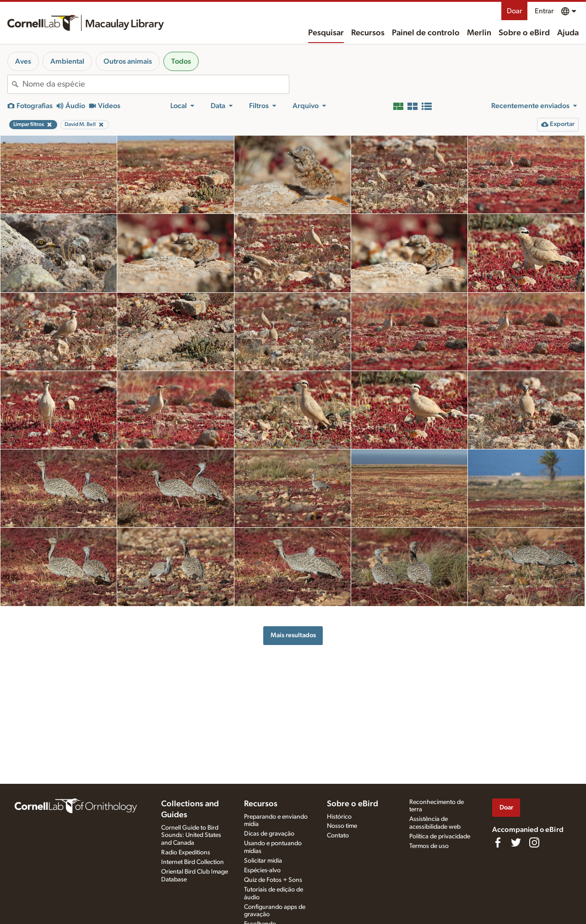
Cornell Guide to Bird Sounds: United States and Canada (191, 836)
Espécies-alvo (262, 870)
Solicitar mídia (263, 861)
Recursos (368, 33)
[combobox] (156, 84)
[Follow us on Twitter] (516, 842)
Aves (23, 61)
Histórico (339, 817)
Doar (514, 11)
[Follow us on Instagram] (534, 842)
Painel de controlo (426, 33)
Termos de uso (429, 846)
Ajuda (568, 33)
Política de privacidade (440, 837)
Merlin (479, 33)
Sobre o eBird (524, 33)
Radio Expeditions (186, 853)
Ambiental (67, 61)
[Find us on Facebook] (498, 842)
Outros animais (128, 61)
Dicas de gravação (269, 834)
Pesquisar (326, 33)
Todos (181, 61)
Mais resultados (293, 635)
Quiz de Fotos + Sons (273, 880)
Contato (338, 836)
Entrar (544, 11)
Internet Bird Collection (193, 862)
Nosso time (342, 826)
